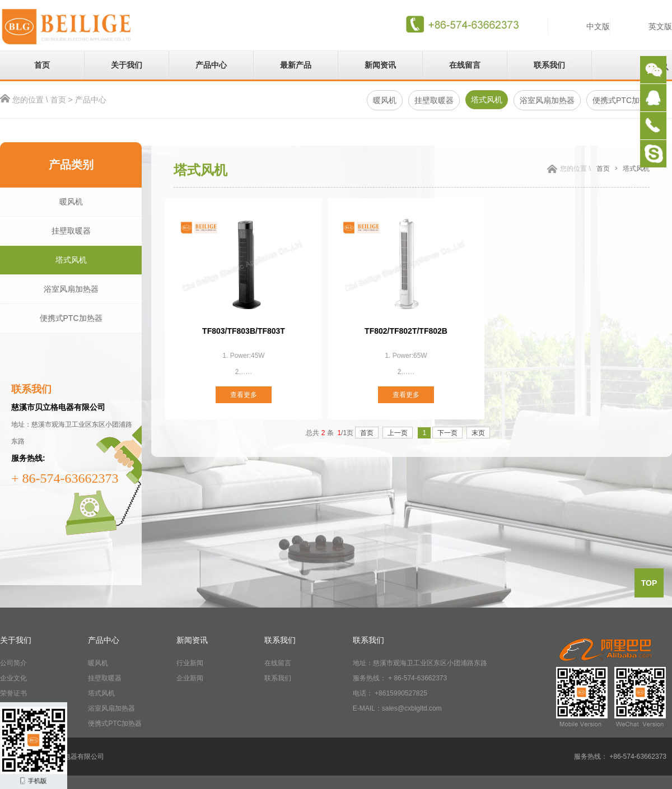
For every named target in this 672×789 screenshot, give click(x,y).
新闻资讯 (380, 65)
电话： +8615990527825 (390, 693)
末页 (478, 433)
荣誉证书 (13, 693)
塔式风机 (487, 100)
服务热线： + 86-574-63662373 (400, 678)
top (649, 583)
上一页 (398, 433)
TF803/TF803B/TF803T (244, 331)
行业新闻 (190, 663)
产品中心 (211, 65)
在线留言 (465, 65)
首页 (42, 65)
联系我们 (549, 65)
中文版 (598, 26)
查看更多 (244, 395)
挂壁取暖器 (434, 100)
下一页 (447, 433)
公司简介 (13, 663)
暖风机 (385, 100)
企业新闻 (190, 678)
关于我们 (127, 65)
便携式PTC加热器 (71, 318)
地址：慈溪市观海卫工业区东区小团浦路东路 (420, 663)
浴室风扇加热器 (547, 100)
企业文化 (13, 678)
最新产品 (296, 65)
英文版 (660, 26)
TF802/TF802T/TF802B (406, 331)
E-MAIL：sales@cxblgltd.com (397, 708)
